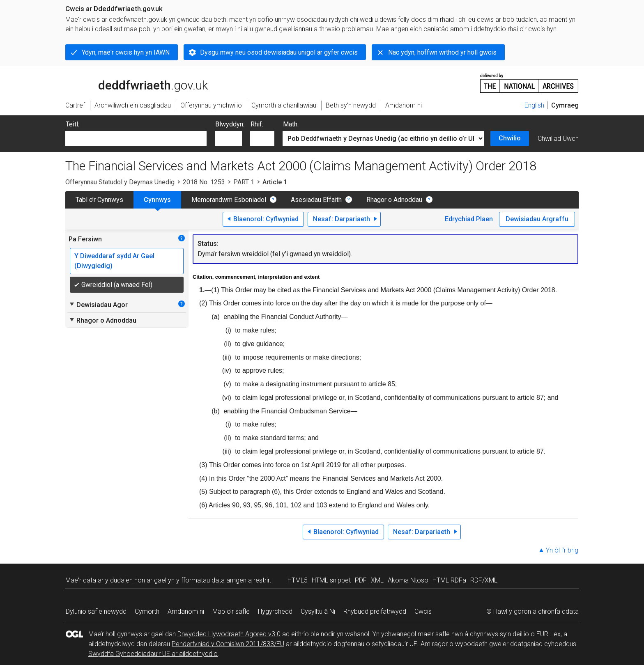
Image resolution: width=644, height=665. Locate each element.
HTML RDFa (449, 580)
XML (377, 580)
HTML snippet (331, 580)
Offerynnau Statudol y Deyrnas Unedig (120, 182)
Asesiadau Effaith (316, 200)
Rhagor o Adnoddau (394, 200)
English (534, 105)
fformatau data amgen (214, 580)
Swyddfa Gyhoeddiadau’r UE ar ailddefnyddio (153, 654)
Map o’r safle (231, 611)
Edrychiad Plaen (469, 219)
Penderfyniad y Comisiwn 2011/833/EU (228, 644)
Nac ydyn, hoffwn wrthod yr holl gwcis (442, 52)
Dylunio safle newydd (96, 611)
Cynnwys (157, 200)
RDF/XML (484, 580)
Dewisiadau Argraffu (537, 219)
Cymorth (147, 611)
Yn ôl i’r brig (562, 550)
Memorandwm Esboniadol (229, 200)
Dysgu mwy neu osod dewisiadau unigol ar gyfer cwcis (279, 52)
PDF (361, 580)
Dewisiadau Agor (98, 305)
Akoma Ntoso (408, 580)
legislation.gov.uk (130, 83)
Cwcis (423, 611)
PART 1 (244, 182)
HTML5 (298, 580)
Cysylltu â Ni (318, 611)
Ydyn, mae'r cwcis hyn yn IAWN (126, 52)
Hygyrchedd (275, 611)
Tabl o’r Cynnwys (99, 200)
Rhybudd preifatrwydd (375, 611)
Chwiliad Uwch (558, 139)
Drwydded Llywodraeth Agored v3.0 (229, 634)
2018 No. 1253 (204, 182)
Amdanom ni (186, 611)
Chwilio (510, 138)
